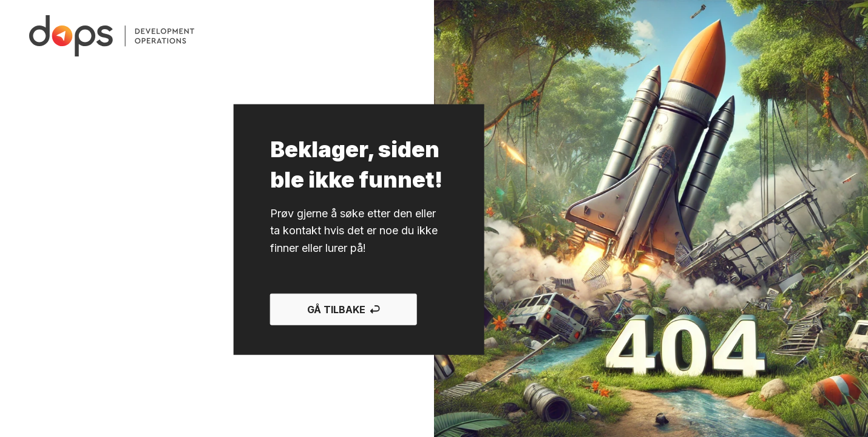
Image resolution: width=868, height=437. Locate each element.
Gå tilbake (344, 310)
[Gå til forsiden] (112, 36)
